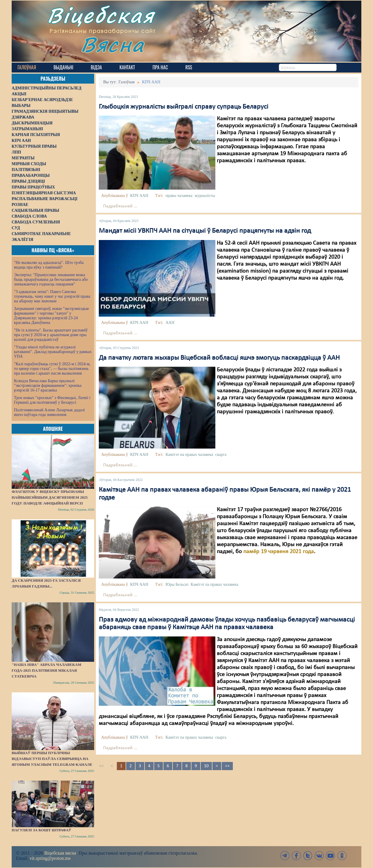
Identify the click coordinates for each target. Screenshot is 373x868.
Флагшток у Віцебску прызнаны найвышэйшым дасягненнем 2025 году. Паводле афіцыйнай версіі (50, 497)
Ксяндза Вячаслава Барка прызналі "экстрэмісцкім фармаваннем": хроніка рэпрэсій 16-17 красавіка (48, 386)
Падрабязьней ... (120, 206)
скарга (221, 455)
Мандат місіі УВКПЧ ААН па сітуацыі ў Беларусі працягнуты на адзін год (205, 231)
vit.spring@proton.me (50, 858)
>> (227, 766)
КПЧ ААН (139, 196)
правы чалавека (179, 196)
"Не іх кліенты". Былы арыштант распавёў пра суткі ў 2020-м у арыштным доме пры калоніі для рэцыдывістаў (51, 335)
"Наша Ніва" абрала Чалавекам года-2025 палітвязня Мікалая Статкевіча (46, 670)
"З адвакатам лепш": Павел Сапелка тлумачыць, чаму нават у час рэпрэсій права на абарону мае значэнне (52, 296)
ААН (170, 323)
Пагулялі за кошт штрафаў (42, 830)
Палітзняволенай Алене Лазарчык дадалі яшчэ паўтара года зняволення (49, 412)
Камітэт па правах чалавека (189, 455)
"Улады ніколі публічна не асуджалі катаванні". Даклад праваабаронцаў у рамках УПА (53, 352)
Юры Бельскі (177, 584)
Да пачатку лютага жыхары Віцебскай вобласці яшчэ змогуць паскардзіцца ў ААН (219, 358)
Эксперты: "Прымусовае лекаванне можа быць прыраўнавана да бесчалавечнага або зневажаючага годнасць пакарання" (51, 279)
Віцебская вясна (60, 853)
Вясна (114, 45)
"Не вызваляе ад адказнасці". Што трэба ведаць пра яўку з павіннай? (49, 265)
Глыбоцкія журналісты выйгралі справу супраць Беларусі (184, 107)
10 (206, 766)
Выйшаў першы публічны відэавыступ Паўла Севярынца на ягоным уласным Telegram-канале (52, 759)
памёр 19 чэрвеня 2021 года (279, 552)
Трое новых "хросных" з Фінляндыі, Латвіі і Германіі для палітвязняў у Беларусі (52, 400)
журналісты (205, 196)
